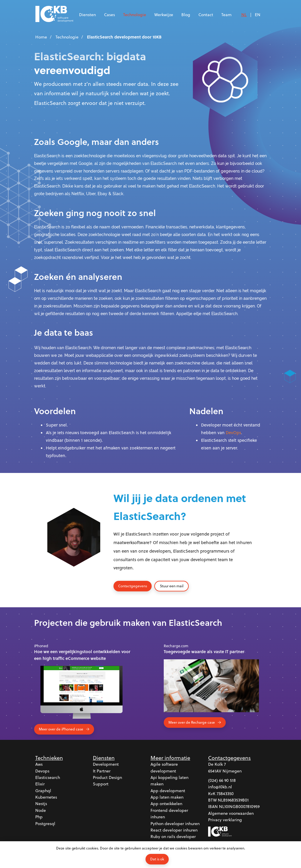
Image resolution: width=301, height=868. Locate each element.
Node (41, 810)
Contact (206, 15)
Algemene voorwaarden (231, 813)
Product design (107, 777)
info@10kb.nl (220, 787)
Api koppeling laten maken (169, 781)
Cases (109, 15)
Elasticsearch (48, 777)
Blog (186, 15)
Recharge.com (176, 646)
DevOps (233, 433)
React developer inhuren (174, 830)
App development (168, 791)
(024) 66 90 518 (222, 780)
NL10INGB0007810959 (239, 807)
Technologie (135, 15)
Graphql (43, 791)
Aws (39, 764)
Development (106, 764)
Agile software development (164, 767)
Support (101, 784)
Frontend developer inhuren (169, 813)
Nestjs (41, 804)
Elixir (40, 784)
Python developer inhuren (175, 823)
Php (39, 817)
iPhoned (41, 646)
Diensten (87, 15)
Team (226, 15)
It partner (102, 771)
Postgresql (45, 823)
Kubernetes (46, 797)
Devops (42, 771)
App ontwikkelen (166, 804)
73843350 (225, 793)
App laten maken (167, 797)
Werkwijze (164, 15)
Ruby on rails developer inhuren (173, 840)
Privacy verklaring (225, 820)
